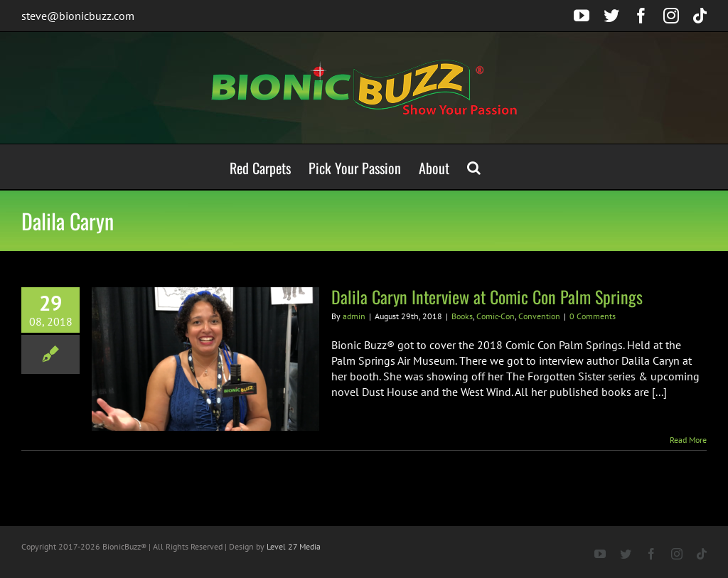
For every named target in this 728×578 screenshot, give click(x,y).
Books (462, 316)
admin (354, 316)
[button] (474, 167)
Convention (539, 316)
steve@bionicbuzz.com (78, 16)
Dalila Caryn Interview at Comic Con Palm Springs (487, 296)
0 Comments (593, 316)
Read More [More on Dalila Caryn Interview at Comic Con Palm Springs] (688, 440)
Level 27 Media (294, 546)
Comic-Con (496, 316)
